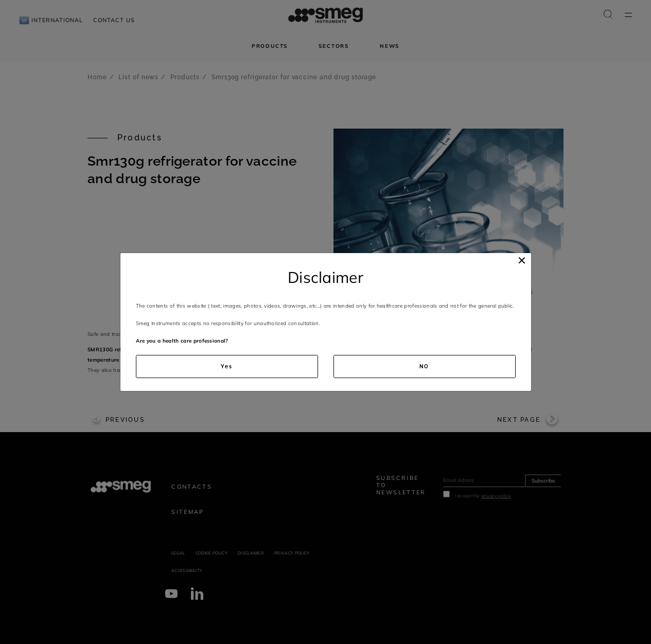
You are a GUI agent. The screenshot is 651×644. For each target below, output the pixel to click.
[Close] (522, 260)
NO (425, 366)
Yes (227, 366)
